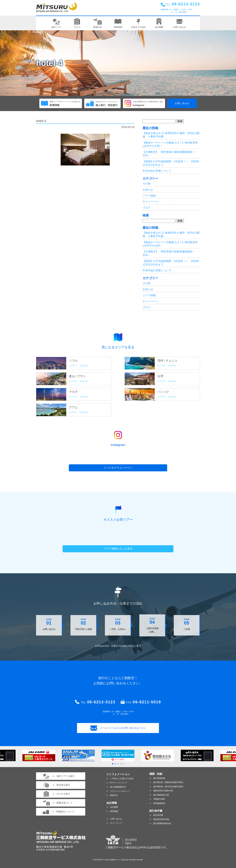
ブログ (147, 208)
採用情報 (114, 811)
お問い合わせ (182, 103)
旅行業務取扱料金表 (162, 823)
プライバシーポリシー (120, 791)
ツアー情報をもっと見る (118, 549)
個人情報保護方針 (118, 787)
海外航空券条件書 (161, 819)
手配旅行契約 (159, 799)
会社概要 (114, 807)
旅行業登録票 (159, 778)
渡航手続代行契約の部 (163, 791)
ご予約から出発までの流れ (122, 779)
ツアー (74, 366)
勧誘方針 (114, 795)
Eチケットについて (119, 783)
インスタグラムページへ (118, 468)
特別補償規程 (159, 803)
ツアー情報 (149, 196)
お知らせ (148, 190)
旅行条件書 (158, 815)
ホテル (85, 366)
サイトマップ (116, 823)
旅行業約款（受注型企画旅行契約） (169, 787)
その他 (147, 184)
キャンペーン (150, 202)
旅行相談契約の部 (161, 795)
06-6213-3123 (101, 702)
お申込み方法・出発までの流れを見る (118, 646)
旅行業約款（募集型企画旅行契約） (169, 782)
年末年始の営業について (157, 171)
